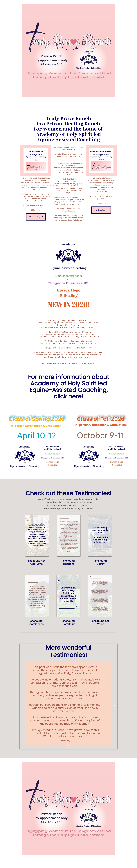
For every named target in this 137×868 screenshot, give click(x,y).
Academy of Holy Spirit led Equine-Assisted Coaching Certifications (68, 323)
